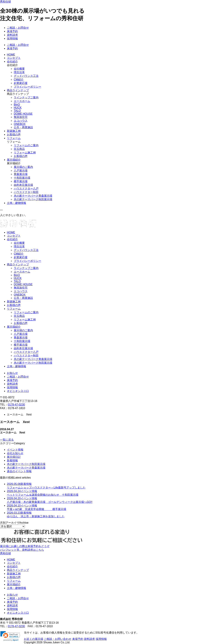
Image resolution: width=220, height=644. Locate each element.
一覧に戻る (7, 440)
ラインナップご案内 (26, 97)
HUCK (18, 108)
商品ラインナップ (18, 90)
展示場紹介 (14, 160)
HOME (11, 55)
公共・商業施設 (23, 127)
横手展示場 (21, 181)
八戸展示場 (21, 171)
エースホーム (22, 101)
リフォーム (14, 138)
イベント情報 (15, 450)
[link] (10, 636)
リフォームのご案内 (26, 145)
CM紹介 (19, 79)
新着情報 (12, 460)
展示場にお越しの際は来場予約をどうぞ (25, 546)
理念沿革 (19, 72)
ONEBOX (20, 124)
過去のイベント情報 (19, 471)
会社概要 (19, 69)
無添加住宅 (21, 117)
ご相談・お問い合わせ (58, 639)
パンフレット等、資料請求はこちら (22, 550)
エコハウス (21, 121)
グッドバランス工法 (26, 76)
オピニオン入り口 (18, 391)
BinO (17, 105)
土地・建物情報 (16, 203)
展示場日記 (14, 457)
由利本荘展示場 (23, 185)
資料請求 (12, 35)
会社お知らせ (15, 453)
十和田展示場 (22, 178)
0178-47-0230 (16, 405)
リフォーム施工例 (25, 153)
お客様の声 (14, 135)
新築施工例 (14, 131)
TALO (17, 111)
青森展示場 (21, 174)
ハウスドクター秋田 (26, 192)
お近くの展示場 (34, 639)
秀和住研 (5, 2)
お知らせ (12, 373)
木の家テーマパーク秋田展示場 (33, 199)
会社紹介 (12, 61)
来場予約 (12, 31)
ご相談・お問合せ (18, 28)
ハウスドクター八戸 (26, 189)
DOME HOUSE (23, 114)
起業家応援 (21, 83)
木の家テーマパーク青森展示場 (33, 196)
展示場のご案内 (23, 167)
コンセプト (14, 58)
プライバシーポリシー (27, 87)
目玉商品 (19, 149)
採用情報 (12, 38)
